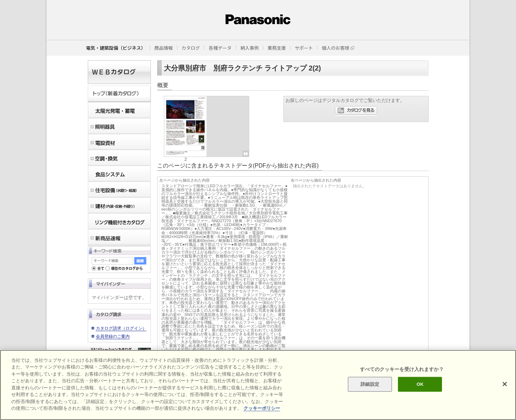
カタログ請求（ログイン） (121, 328)
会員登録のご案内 (113, 336)
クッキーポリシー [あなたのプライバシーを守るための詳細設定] (262, 408)
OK (420, 384)
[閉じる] (505, 384)
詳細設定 (370, 384)
